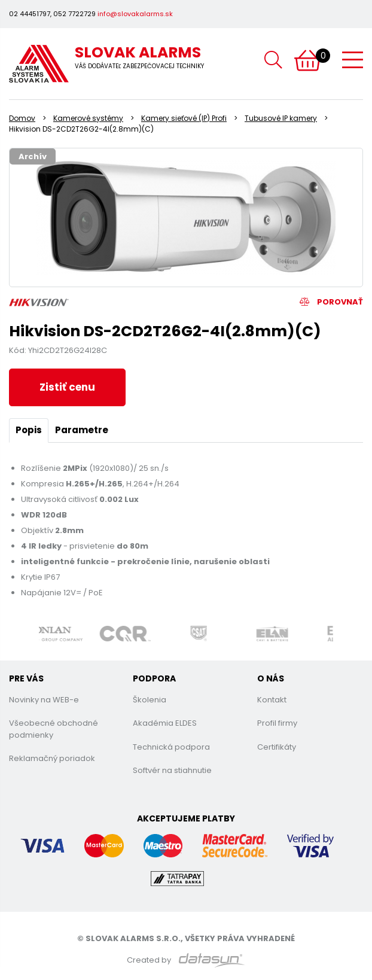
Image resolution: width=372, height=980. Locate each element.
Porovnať (331, 302)
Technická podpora (171, 747)
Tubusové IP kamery (281, 118)
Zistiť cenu (67, 387)
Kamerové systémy (88, 118)
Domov (22, 118)
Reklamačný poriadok (52, 758)
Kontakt (272, 700)
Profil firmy (277, 723)
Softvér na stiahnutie (172, 770)
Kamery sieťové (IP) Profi (184, 118)
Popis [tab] (29, 430)
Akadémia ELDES (165, 723)
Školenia (150, 700)
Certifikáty (277, 747)
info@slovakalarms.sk (135, 14)
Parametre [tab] (82, 430)
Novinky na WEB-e (44, 700)
